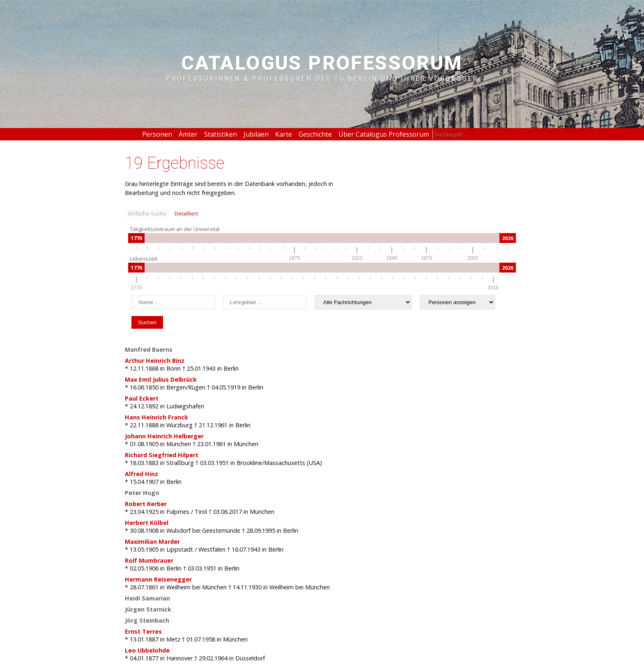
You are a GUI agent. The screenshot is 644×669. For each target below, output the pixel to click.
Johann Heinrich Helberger (164, 436)
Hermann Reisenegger (158, 579)
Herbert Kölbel (147, 523)
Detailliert (186, 213)
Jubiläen (256, 134)
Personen (157, 134)
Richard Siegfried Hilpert (162, 455)
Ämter (188, 134)
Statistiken (221, 134)
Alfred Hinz (141, 474)
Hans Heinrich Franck (156, 417)
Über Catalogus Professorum (384, 134)
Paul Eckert (142, 398)
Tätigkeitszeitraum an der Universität (175, 229)
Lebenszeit (144, 259)
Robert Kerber (146, 504)
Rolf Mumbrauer (149, 560)
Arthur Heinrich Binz (155, 361)
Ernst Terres (143, 631)
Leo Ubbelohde (147, 650)
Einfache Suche (147, 213)
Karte (284, 134)
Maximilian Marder (152, 542)
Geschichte (315, 134)
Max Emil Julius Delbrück (161, 379)
